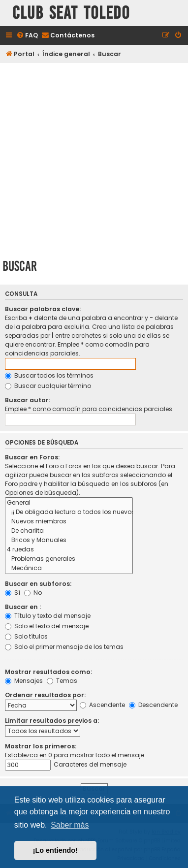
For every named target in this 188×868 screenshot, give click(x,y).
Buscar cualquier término (48, 386)
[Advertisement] (94, 159)
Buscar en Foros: (32, 457)
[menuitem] (27, 36)
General (69, 503)
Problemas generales (69, 559)
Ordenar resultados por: (45, 695)
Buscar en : (23, 607)
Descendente (153, 705)
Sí (13, 593)
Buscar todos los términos (49, 375)
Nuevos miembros (69, 522)
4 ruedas (69, 550)
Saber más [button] (70, 825)
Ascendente (102, 705)
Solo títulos (26, 636)
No (33, 593)
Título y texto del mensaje (48, 616)
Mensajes (24, 681)
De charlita (69, 531)
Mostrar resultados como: (48, 672)
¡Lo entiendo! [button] (55, 850)
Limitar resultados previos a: (52, 721)
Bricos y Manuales (69, 540)
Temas (62, 681)
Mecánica (69, 568)
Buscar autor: (28, 400)
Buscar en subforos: (38, 584)
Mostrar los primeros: (41, 746)
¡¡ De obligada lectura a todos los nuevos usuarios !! (69, 512)
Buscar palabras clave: (43, 309)
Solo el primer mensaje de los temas (64, 647)
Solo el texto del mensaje (47, 626)
